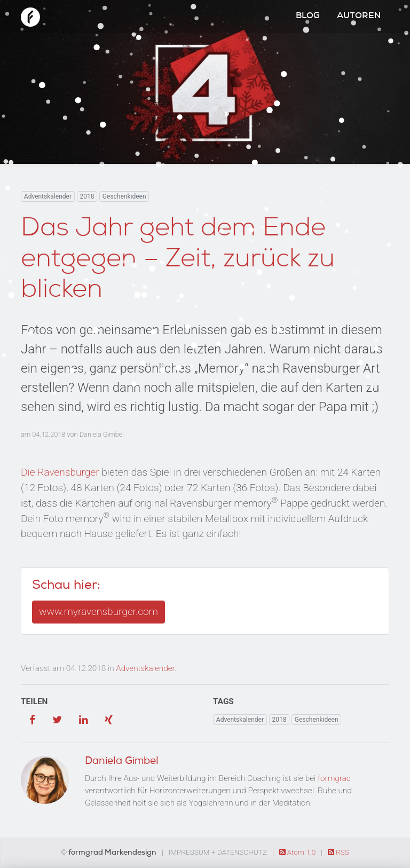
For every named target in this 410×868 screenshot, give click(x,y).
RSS (338, 852)
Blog (308, 17)
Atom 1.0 (298, 852)
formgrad (334, 778)
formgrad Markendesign (113, 853)
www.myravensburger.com (98, 611)
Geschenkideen (124, 196)
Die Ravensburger (60, 472)
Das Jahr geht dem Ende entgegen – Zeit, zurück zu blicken (178, 261)
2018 (87, 196)
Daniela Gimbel (102, 434)
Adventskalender (48, 196)
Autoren (359, 17)
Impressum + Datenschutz (218, 852)
